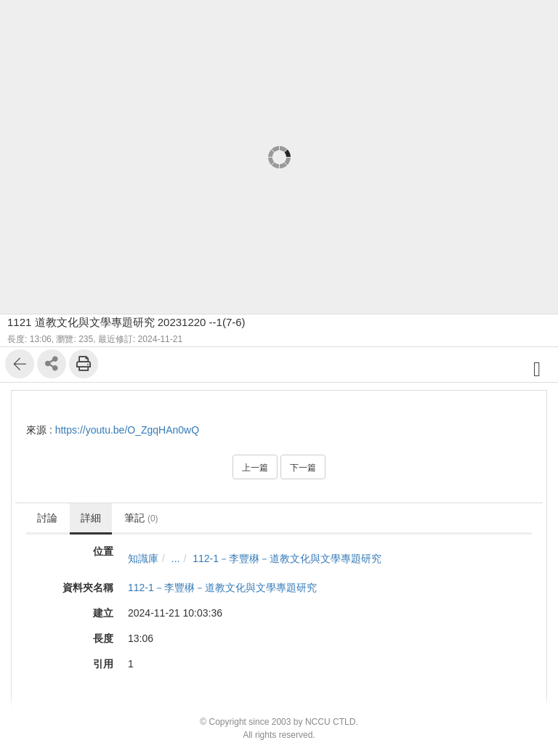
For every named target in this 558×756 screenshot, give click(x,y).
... (176, 558)
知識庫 (143, 558)
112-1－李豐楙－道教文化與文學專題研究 (287, 558)
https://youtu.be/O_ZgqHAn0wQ (127, 430)
